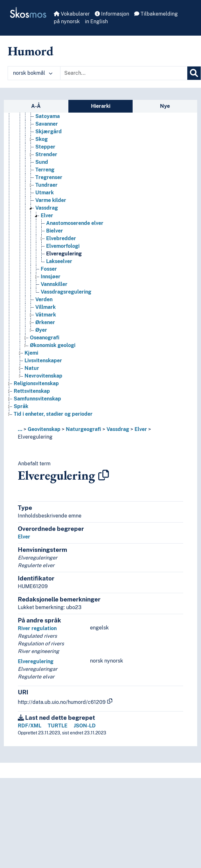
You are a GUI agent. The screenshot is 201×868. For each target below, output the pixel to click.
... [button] (20, 429)
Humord (31, 51)
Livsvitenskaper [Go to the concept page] (43, 361)
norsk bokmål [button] (33, 73)
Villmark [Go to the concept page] (45, 307)
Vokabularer (72, 14)
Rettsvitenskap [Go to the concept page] (32, 391)
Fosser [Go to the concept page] (49, 269)
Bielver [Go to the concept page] (55, 231)
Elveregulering (35, 437)
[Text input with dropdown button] (124, 73)
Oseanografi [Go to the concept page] (45, 338)
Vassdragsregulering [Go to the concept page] (66, 292)
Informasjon (112, 14)
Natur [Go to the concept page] (32, 368)
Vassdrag (118, 429)
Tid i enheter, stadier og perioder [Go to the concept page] (53, 414)
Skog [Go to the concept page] (42, 139)
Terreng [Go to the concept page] (45, 170)
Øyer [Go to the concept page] (41, 330)
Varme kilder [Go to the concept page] (51, 200)
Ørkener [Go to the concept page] (45, 322)
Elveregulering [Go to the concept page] (64, 254)
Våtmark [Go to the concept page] (46, 315)
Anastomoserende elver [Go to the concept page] (75, 223)
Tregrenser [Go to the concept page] (49, 177)
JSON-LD (85, 726)
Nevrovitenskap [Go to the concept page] (43, 376)
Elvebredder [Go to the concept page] (61, 238)
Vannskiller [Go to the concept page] (54, 284)
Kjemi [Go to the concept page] (31, 353)
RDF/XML (30, 726)
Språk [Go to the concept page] (21, 406)
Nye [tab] (165, 106)
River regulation (37, 628)
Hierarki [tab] (101, 106)
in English (96, 21)
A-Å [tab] (36, 106)
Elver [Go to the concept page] (47, 215)
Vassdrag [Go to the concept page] (47, 208)
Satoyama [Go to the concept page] (48, 116)
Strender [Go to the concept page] (46, 154)
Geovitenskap (44, 429)
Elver (141, 429)
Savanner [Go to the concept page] (47, 124)
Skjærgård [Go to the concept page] (49, 132)
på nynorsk (67, 21)
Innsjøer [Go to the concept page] (51, 277)
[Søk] (194, 73)
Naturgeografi (83, 429)
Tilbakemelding (156, 14)
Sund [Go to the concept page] (42, 162)
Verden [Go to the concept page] (44, 299)
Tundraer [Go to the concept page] (46, 185)
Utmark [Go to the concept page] (45, 193)
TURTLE (58, 726)
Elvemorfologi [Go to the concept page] (63, 246)
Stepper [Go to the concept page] (45, 147)
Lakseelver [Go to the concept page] (59, 261)
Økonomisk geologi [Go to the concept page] (53, 345)
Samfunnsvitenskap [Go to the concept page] (37, 399)
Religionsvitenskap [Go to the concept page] (36, 383)
